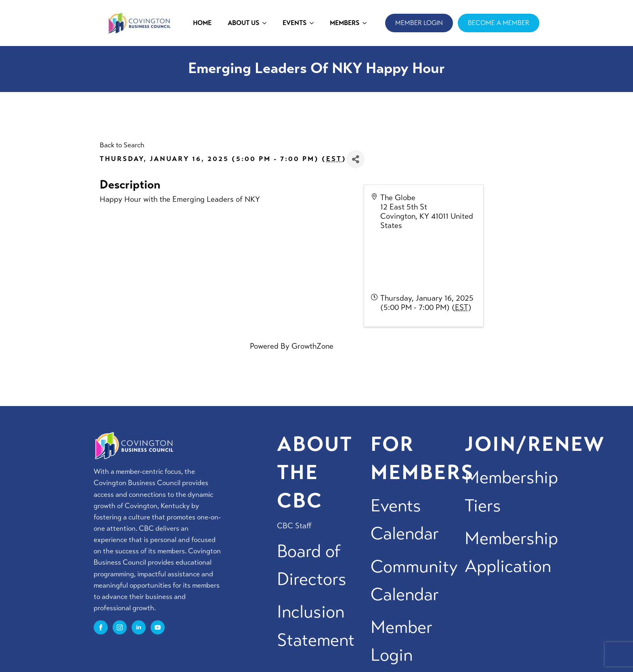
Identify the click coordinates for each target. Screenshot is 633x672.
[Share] (355, 159)
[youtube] (158, 627)
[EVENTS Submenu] (314, 23)
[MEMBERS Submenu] (367, 23)
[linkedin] (139, 627)
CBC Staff (294, 526)
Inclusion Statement (316, 626)
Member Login (401, 641)
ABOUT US (243, 23)
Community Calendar (414, 580)
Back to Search (122, 145)
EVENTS (294, 23)
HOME (202, 23)
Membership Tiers (511, 491)
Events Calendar (405, 519)
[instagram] (120, 627)
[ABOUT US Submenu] (267, 23)
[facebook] (101, 627)
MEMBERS (345, 23)
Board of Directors (312, 565)
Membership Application (511, 552)
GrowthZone (312, 346)
